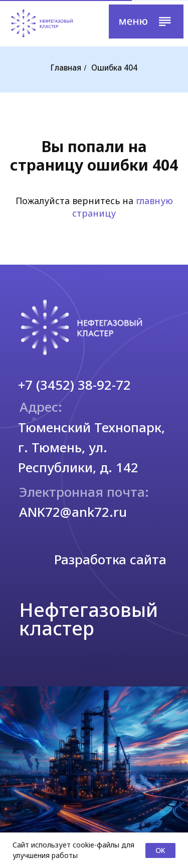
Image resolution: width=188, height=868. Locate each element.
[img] (42, 24)
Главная (66, 68)
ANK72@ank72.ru (73, 512)
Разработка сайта (110, 559)
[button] (146, 22)
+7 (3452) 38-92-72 (74, 385)
